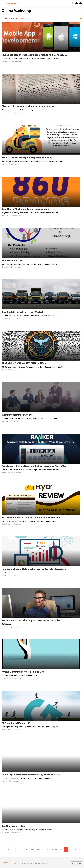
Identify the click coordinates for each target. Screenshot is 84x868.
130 (56, 849)
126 (37, 849)
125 (32, 849)
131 (61, 849)
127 (42, 849)
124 (28, 849)
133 (71, 849)
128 (47, 849)
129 (52, 849)
